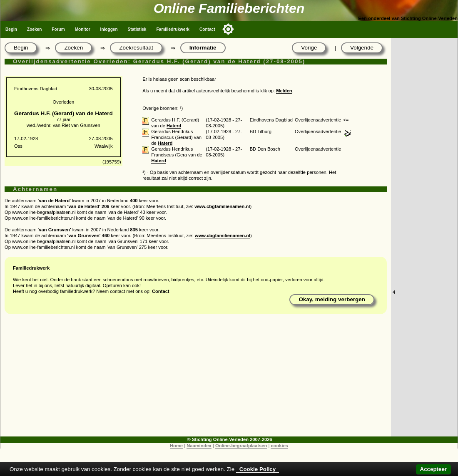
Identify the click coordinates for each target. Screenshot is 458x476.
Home (176, 446)
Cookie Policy (258, 469)
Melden (284, 91)
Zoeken (34, 29)
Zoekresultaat (136, 48)
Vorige (309, 48)
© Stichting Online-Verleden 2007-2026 (230, 439)
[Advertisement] (196, 378)
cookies (279, 446)
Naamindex (199, 446)
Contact (207, 29)
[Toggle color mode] (228, 29)
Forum (58, 29)
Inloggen (109, 29)
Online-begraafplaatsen (241, 446)
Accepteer (433, 469)
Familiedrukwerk (173, 29)
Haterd (174, 126)
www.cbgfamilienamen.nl (222, 206)
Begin (11, 29)
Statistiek (137, 29)
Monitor (83, 29)
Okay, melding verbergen (332, 299)
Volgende (362, 48)
